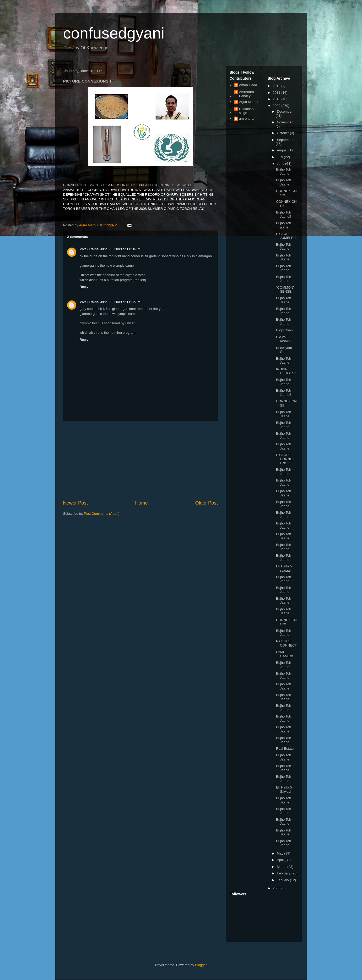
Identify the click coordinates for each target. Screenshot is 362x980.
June (281, 164)
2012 (277, 86)
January (283, 880)
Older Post (207, 503)
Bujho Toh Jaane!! (284, 214)
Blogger (201, 965)
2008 (277, 888)
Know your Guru (284, 350)
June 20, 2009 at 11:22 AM (120, 302)
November (285, 122)
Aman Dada (248, 85)
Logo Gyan (284, 330)
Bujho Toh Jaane (284, 171)
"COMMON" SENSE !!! (286, 290)
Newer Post (75, 503)
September (285, 140)
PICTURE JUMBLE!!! (286, 236)
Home (141, 503)
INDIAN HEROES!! (286, 371)
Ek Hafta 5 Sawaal (284, 789)
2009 (277, 106)
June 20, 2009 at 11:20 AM (120, 249)
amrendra (246, 119)
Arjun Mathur (249, 102)
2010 (277, 99)
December (285, 111)
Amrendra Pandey (247, 94)
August (283, 150)
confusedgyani (114, 33)
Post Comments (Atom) (102, 514)
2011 (277, 93)
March (282, 867)
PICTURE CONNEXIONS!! (286, 459)
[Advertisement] (141, 460)
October (283, 133)
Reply (84, 287)
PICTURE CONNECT (286, 643)
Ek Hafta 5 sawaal (284, 568)
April (281, 860)
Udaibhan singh (246, 111)
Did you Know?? (284, 339)
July (280, 157)
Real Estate (285, 749)
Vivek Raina (89, 249)
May (280, 853)
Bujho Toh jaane (284, 225)
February (284, 873)
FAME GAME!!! (284, 654)
